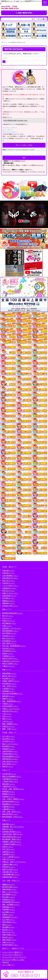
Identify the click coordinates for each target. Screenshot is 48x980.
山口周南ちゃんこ (9, 912)
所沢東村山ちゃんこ (9, 683)
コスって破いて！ (9, 965)
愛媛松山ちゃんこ (9, 884)
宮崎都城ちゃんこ (9, 907)
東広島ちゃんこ (8, 930)
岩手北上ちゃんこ (9, 591)
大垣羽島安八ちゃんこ (10, 779)
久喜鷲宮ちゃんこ (9, 689)
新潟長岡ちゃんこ (9, 746)
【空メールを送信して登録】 (24, 145)
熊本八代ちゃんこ (9, 932)
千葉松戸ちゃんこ (9, 666)
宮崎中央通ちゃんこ (9, 935)
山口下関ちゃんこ (9, 920)
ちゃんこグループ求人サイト (13, 955)
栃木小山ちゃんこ (9, 638)
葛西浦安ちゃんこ (9, 696)
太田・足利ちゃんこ (9, 686)
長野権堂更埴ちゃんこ (10, 754)
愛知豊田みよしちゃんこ (11, 804)
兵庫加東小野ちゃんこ (10, 872)
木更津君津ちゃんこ (9, 651)
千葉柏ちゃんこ (8, 704)
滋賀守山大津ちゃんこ (10, 869)
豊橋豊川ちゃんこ (9, 794)
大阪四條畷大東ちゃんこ (11, 874)
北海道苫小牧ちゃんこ (10, 606)
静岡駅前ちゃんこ (9, 791)
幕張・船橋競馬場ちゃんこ (12, 701)
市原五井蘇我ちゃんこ (10, 706)
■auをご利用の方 (8, 130)
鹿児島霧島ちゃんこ (9, 894)
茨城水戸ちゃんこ (9, 621)
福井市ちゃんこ (8, 766)
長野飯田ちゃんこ (9, 749)
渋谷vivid (6, 962)
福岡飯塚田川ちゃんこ (10, 917)
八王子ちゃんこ (8, 721)
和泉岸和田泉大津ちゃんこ (12, 837)
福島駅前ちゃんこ (9, 603)
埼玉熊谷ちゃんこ (9, 636)
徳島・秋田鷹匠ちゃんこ (11, 904)
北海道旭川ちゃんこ (9, 588)
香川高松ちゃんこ (9, 897)
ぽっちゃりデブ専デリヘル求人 (13, 960)
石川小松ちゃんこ (9, 736)
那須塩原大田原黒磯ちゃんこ (13, 694)
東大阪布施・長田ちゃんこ (12, 839)
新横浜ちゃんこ (8, 699)
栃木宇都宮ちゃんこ (9, 633)
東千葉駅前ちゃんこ (9, 623)
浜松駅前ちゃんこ (9, 797)
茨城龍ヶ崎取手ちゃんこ (11, 681)
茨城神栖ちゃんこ (9, 691)
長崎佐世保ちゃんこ (9, 889)
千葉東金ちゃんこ (9, 656)
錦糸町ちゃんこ (8, 653)
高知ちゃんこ (7, 925)
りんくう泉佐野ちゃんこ (11, 857)
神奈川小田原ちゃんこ (10, 663)
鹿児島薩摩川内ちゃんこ (11, 902)
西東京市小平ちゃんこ (10, 711)
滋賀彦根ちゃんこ (9, 824)
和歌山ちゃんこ (8, 829)
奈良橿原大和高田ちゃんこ (12, 832)
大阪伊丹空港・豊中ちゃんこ (13, 834)
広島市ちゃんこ (8, 914)
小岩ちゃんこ (7, 714)
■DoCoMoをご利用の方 (10, 128)
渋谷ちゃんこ (7, 716)
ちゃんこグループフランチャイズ (14, 957)
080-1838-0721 (24, 13)
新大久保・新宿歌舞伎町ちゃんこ (14, 646)
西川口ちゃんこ (8, 616)
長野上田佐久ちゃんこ (10, 761)
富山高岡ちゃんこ (9, 739)
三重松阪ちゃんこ (9, 807)
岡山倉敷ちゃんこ (9, 927)
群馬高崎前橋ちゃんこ (10, 631)
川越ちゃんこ (7, 626)
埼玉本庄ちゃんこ (9, 648)
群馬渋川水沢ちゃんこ (10, 658)
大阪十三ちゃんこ (9, 859)
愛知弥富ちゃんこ (9, 784)
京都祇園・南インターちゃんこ (13, 827)
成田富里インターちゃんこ (12, 628)
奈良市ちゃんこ (8, 847)
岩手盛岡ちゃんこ (9, 598)
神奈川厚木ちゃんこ (9, 643)
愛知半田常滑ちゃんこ (10, 814)
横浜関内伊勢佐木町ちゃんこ (13, 613)
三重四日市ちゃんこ (9, 786)
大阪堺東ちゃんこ (9, 854)
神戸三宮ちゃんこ (9, 849)
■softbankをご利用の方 (10, 132)
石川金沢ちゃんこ (9, 741)
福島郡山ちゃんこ (9, 601)
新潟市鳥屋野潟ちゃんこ (11, 756)
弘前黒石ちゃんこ (9, 583)
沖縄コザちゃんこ (9, 942)
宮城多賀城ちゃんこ (9, 596)
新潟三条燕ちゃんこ (9, 764)
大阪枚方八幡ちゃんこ (10, 864)
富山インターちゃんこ (10, 744)
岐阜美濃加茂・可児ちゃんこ (13, 817)
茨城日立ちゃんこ (9, 726)
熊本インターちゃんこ (10, 892)
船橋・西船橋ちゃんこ (10, 724)
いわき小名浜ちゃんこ (10, 586)
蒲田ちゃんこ (7, 719)
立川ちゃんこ (7, 618)
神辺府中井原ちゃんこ (10, 945)
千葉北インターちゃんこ (11, 709)
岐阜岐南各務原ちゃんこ (11, 801)
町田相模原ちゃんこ (9, 641)
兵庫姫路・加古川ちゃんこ (12, 842)
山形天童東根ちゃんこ (10, 576)
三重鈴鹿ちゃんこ (9, 809)
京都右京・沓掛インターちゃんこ (14, 862)
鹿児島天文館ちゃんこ (10, 887)
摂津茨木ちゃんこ (9, 867)
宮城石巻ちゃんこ (9, 573)
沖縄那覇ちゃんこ (9, 909)
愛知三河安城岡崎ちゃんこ (12, 776)
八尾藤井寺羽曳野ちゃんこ (12, 844)
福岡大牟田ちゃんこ (9, 940)
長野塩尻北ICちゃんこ (10, 759)
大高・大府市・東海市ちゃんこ (13, 799)
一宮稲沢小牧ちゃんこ (10, 781)
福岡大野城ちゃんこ (9, 922)
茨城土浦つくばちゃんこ (11, 661)
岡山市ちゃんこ (8, 937)
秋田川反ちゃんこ (9, 581)
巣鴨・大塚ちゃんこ (9, 729)
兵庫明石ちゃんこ (9, 852)
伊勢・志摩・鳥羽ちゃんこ (12, 812)
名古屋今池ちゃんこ (9, 774)
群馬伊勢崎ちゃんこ (9, 673)
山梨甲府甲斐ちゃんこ (10, 751)
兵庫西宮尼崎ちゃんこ (10, 877)
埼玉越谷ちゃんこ (9, 678)
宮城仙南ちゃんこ (9, 570)
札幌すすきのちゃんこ (10, 593)
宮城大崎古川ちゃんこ (10, 578)
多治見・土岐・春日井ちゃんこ (13, 789)
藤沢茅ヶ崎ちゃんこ (9, 676)
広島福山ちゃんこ (9, 899)
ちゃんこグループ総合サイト (13, 952)
